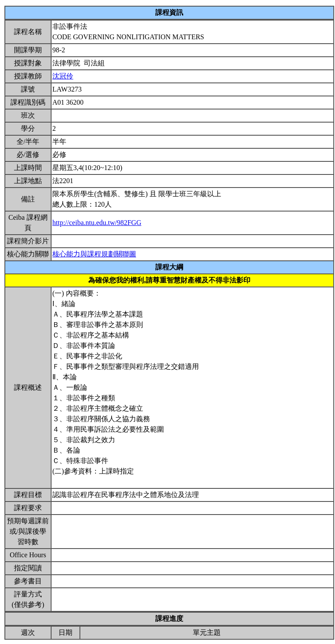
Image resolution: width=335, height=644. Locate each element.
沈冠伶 (63, 76)
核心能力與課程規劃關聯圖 (94, 254)
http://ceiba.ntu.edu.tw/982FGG (97, 223)
